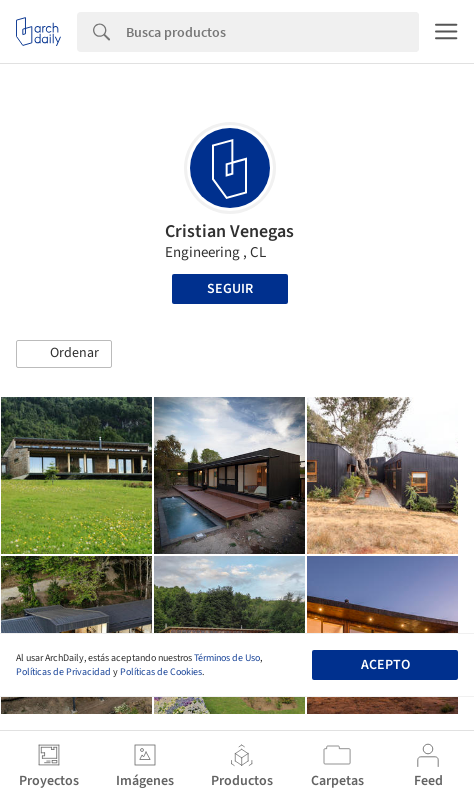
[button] (64, 354)
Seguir (230, 289)
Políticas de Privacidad (63, 672)
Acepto (385, 665)
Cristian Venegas (229, 231)
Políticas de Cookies (161, 672)
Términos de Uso (227, 658)
